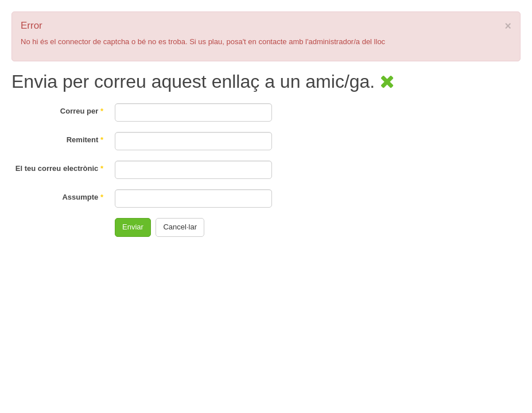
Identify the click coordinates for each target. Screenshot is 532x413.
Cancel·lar (180, 227)
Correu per (82, 111)
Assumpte (83, 197)
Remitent (85, 140)
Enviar (133, 227)
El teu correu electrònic (59, 168)
